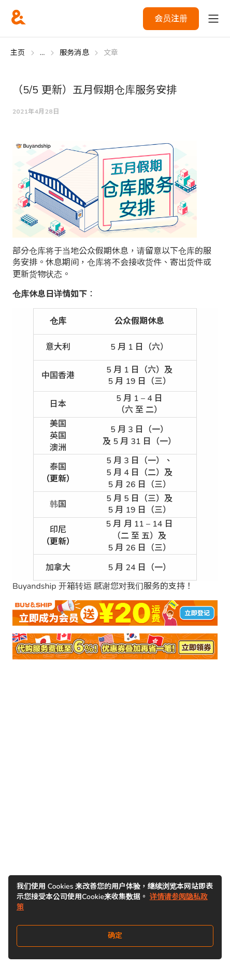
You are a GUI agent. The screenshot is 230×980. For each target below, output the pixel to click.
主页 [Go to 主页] (18, 53)
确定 (115, 936)
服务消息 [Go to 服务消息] (74, 53)
